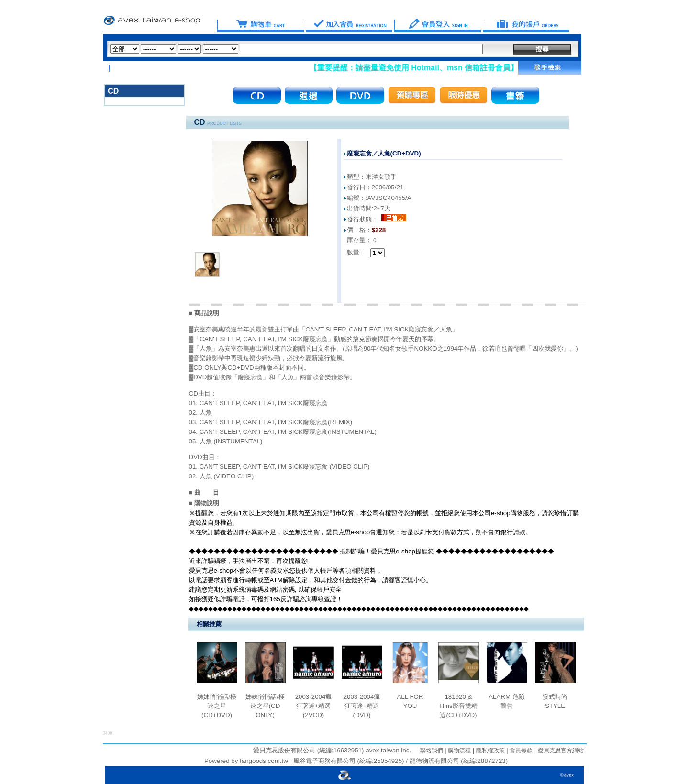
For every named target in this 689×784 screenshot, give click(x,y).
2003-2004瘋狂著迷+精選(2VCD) (314, 706)
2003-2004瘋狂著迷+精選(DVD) (362, 706)
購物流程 (459, 751)
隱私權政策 (489, 751)
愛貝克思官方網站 (561, 751)
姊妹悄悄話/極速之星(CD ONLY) (265, 706)
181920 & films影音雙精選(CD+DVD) (458, 706)
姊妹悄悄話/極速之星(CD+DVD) (217, 706)
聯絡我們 (432, 751)
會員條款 (520, 751)
